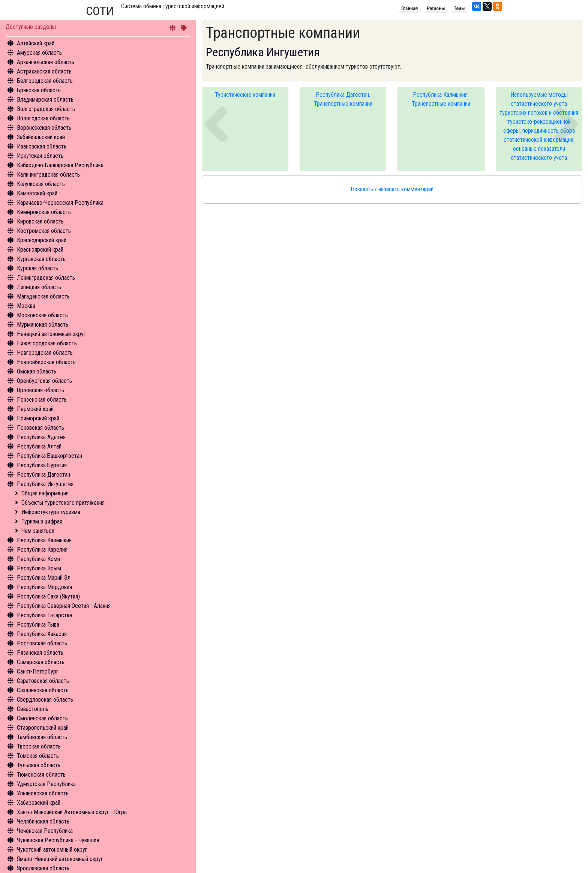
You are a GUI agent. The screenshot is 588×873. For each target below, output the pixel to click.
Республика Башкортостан (49, 456)
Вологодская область (43, 118)
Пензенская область (42, 400)
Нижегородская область (47, 343)
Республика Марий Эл (44, 578)
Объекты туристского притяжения (63, 503)
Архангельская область (46, 62)
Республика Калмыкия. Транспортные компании (441, 99)
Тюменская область (41, 775)
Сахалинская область (43, 690)
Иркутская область (40, 156)
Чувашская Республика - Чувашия (58, 840)
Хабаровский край (39, 803)
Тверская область (39, 746)
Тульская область (39, 765)
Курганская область (41, 259)
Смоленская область (42, 718)
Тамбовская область (42, 737)
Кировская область (40, 221)
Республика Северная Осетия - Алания (64, 606)
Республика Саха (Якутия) (48, 596)
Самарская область (41, 662)
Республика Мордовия (44, 587)
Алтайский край (36, 43)
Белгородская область (45, 81)
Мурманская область (43, 325)
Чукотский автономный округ (52, 850)
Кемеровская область (44, 212)
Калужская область (41, 184)
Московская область (42, 315)
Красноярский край (40, 250)
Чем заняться (38, 531)
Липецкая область (39, 287)
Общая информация (45, 493)
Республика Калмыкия (44, 540)
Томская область (38, 756)
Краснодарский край (42, 240)
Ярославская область (43, 868)
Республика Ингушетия (45, 484)
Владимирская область (45, 100)
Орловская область (40, 390)
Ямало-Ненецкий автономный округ (60, 859)
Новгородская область (45, 353)
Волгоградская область (46, 109)
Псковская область (40, 428)
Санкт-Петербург (38, 671)
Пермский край (35, 409)
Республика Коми (38, 559)
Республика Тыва (38, 625)
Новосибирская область (46, 362)
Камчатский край (37, 193)
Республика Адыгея (41, 437)
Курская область (37, 268)
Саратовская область (43, 681)
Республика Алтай (39, 446)
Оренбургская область (44, 381)
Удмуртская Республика (46, 784)
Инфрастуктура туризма (51, 512)
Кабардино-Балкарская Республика (60, 165)
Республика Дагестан (43, 475)
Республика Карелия (42, 550)
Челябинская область (43, 821)
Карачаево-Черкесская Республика (60, 203)
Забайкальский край (41, 137)
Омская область (37, 371)
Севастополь (33, 709)
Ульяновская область (43, 793)
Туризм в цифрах (42, 521)
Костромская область (44, 231)
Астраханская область (44, 71)
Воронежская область (44, 128)
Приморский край (38, 418)
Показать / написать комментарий (392, 189)
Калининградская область (48, 175)
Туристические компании (245, 95)
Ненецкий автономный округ (51, 334)
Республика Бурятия (42, 465)
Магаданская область (43, 296)
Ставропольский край (43, 728)
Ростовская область (42, 643)
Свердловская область (45, 700)
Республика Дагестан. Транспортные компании (343, 99)
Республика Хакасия (42, 634)
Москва (26, 306)
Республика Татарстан (44, 615)
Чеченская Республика (45, 831)
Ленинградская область (46, 278)
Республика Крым (39, 568)
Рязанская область (40, 653)
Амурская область (39, 53)
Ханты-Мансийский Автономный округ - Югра (72, 812)
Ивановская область (42, 146)
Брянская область (39, 90)
